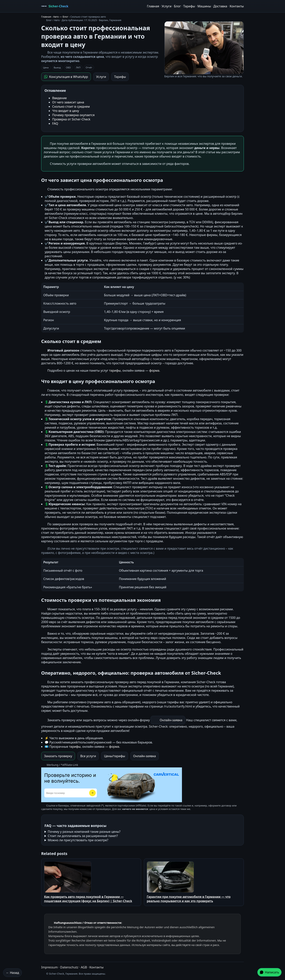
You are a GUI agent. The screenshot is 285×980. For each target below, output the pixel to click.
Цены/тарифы (115, 756)
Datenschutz (69, 967)
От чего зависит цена (68, 102)
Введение (59, 98)
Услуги (167, 6)
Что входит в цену (66, 111)
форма (154, 370)
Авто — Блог (61, 17)
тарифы (115, 370)
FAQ (55, 123)
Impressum (49, 967)
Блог (177, 6)
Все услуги (88, 756)
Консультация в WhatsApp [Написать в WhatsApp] (66, 77)
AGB (84, 967)
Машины (204, 6)
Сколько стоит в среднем (71, 106)
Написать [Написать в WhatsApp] (269, 972)
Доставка (220, 6)
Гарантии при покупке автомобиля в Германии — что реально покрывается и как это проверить (189, 882)
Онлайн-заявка (171, 720)
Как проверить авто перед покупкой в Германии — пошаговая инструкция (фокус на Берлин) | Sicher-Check (88, 882)
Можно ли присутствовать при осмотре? (78, 840)
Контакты (237, 6)
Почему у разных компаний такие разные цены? (84, 832)
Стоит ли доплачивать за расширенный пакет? (83, 836)
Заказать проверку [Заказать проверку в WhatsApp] (58, 756)
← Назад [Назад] (12, 973)
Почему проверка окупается (73, 115)
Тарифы (189, 6)
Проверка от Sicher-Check (71, 119)
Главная (153, 6)
